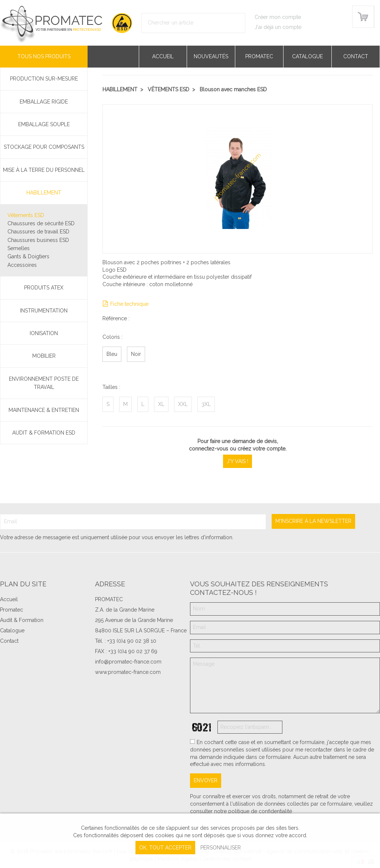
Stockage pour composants (44, 147)
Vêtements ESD (26, 215)
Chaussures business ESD (38, 240)
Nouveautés (211, 56)
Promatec (259, 56)
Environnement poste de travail (44, 383)
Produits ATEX (44, 288)
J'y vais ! (237, 461)
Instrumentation (44, 311)
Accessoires (22, 265)
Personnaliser (221, 848)
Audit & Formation (22, 620)
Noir (136, 354)
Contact (356, 56)
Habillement (44, 193)
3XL (206, 404)
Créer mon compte (278, 17)
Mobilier (44, 356)
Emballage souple (44, 124)
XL (161, 404)
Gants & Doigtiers (28, 256)
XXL (183, 404)
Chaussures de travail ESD (38, 232)
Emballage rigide (44, 102)
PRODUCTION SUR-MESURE (44, 79)
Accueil (163, 56)
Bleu (112, 354)
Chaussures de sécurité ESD (41, 223)
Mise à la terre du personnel (44, 170)
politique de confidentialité (260, 811)
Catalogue (307, 56)
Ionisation (44, 333)
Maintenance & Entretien (44, 410)
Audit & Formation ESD (44, 433)
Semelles (19, 248)
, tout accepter (165, 848)
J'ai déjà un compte (278, 27)
